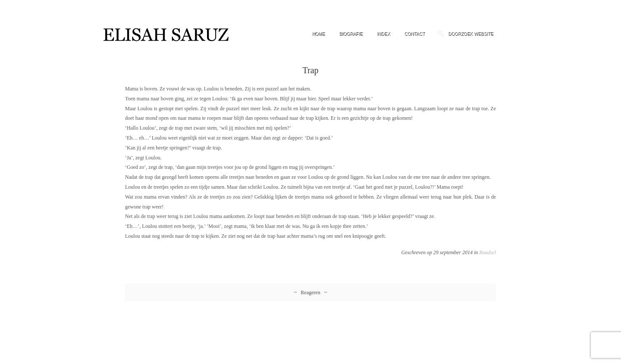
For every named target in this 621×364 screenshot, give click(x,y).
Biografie (351, 34)
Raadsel (488, 252)
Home (318, 34)
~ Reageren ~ (310, 292)
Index (384, 34)
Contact (414, 34)
